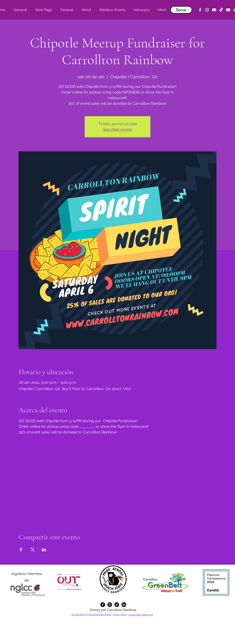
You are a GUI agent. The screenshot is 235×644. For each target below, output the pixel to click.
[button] (86, 10)
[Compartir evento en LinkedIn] (44, 550)
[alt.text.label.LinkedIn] (124, 605)
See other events (117, 129)
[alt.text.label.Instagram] (207, 10)
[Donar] (181, 10)
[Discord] (214, 10)
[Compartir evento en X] (32, 550)
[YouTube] (228, 10)
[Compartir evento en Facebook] (21, 550)
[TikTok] (221, 10)
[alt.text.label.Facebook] (200, 10)
